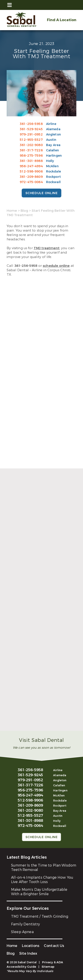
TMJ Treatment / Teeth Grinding (40, 916)
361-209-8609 (31, 177)
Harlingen (54, 156)
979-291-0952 (31, 135)
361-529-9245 (31, 129)
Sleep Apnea (22, 932)
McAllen (52, 166)
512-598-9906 (31, 172)
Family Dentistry (26, 924)
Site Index (28, 953)
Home (12, 211)
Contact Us (54, 946)
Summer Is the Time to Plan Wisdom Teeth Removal (44, 868)
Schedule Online (41, 193)
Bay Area (53, 145)
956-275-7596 (31, 156)
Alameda (53, 129)
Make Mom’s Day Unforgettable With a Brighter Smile (39, 892)
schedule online (56, 266)
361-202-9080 (31, 145)
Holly (50, 161)
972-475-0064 (31, 182)
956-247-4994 (31, 166)
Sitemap (48, 967)
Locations (31, 946)
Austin (51, 140)
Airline (51, 124)
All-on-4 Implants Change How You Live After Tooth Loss (42, 880)
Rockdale (53, 172)
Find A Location (62, 20)
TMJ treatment (47, 248)
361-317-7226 (31, 150)
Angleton (53, 135)
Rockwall (53, 182)
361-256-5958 (31, 124)
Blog (24, 211)
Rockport (53, 177)
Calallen (52, 150)
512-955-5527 (31, 140)
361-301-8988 (31, 161)
